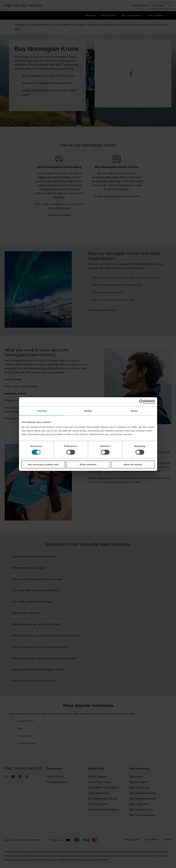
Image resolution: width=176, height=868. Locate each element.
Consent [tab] (42, 411)
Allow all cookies (133, 464)
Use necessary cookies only (43, 464)
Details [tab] (88, 411)
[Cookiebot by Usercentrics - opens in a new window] (141, 402)
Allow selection (88, 464)
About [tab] (134, 411)
